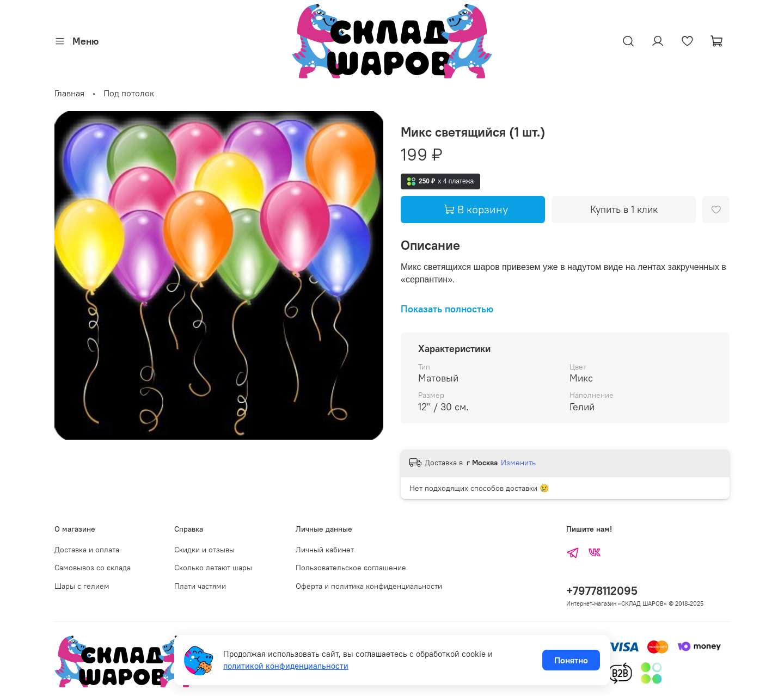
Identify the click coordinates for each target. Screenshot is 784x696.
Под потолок (129, 93)
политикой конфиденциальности (286, 666)
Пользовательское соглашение (351, 568)
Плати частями (200, 586)
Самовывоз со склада (93, 568)
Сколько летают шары (213, 568)
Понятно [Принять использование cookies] (571, 660)
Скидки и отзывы (204, 550)
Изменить (518, 463)
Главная (69, 93)
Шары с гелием (82, 586)
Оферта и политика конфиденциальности (369, 586)
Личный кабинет (325, 550)
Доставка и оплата (87, 550)
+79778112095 (602, 591)
